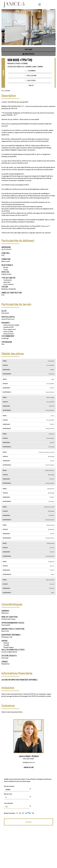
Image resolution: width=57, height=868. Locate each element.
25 (29, 813)
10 (19, 813)
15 (23, 813)
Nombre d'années (9, 813)
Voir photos (29, 54)
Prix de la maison (9, 786)
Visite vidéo (28, 49)
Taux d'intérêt (8, 803)
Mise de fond (8, 794)
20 (26, 813)
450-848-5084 (28, 759)
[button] (40, 4)
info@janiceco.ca (29, 762)
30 (32, 813)
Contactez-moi (29, 767)
